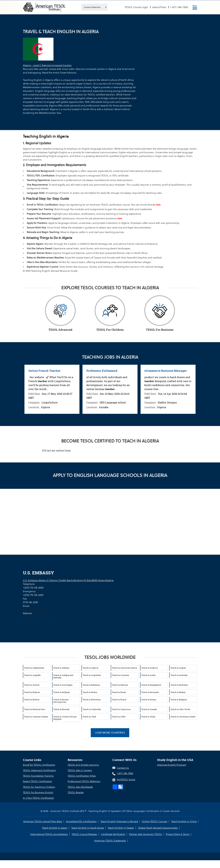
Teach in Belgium (62, 692)
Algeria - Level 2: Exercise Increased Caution (47, 65)
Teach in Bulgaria (179, 699)
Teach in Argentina (92, 675)
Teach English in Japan (55, 828)
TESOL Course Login (136, 7)
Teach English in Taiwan (121, 828)
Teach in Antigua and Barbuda (63, 676)
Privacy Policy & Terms (178, 834)
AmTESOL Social (126, 779)
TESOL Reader (76, 792)
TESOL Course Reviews (84, 834)
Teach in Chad (89, 716)
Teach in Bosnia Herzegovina (61, 701)
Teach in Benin (119, 692)
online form (63, 450)
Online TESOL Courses (155, 821)
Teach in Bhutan (178, 692)
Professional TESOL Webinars (84, 781)
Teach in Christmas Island (183, 716)
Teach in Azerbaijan (63, 685)
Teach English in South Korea (88, 828)
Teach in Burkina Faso (35, 709)
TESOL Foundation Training (38, 776)
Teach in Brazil (119, 699)
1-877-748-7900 (179, 7)
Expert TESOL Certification (38, 781)
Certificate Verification (113, 834)
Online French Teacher (44, 371)
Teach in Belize (90, 692)
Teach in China (148, 716)
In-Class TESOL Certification (38, 798)
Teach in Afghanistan (34, 668)
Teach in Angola (178, 668)
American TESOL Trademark (110, 840)
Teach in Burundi (61, 709)
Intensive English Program (172, 765)
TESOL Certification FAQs (82, 776)
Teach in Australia (179, 675)
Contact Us (123, 768)
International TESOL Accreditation (49, 834)
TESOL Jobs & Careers (80, 770)
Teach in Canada (149, 709)
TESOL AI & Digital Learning (83, 765)
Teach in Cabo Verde (180, 709)
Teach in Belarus (32, 692)
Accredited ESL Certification (81, 821)
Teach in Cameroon (121, 709)
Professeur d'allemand (102, 371)
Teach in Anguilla (32, 675)
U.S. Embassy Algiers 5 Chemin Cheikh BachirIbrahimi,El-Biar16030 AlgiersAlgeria (68, 580)
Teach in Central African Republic (65, 718)
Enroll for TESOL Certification (39, 765)
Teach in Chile (119, 716)
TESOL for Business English (38, 792)
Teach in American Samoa (124, 668)
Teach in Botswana (92, 699)
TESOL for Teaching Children (39, 787)
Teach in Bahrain (120, 685)
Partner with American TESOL (145, 834)
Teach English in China (184, 821)
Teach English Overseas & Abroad (119, 821)
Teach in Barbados (179, 685)
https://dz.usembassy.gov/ (37, 617)
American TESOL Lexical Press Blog (43, 821)
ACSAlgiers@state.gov (35, 609)
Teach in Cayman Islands (36, 716)
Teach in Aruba (148, 675)
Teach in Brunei (149, 699)
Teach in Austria (32, 685)
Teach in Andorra (149, 668)
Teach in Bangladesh (151, 685)
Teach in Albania (61, 668)
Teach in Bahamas (91, 685)
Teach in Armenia (120, 675)
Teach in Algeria (90, 668)
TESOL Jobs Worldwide (80, 787)
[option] (52, 389)
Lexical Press (159, 7)
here (158, 205)
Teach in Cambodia (92, 709)
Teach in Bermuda (150, 692)
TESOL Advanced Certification (39, 770)
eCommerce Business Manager (166, 371)
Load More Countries (110, 733)
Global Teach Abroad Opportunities (158, 828)
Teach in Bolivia (32, 699)
